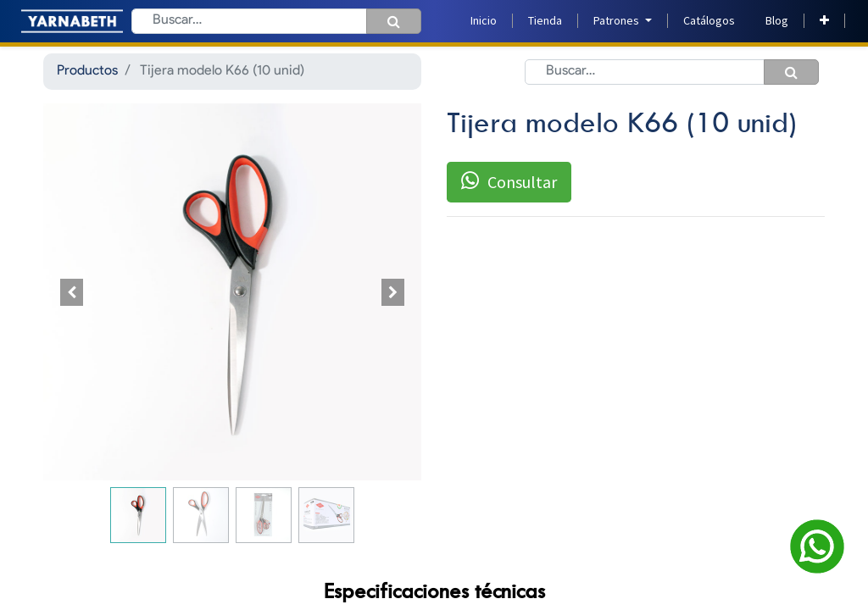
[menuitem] (484, 21)
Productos (87, 71)
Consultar (509, 181)
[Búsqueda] (394, 21)
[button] (824, 21)
